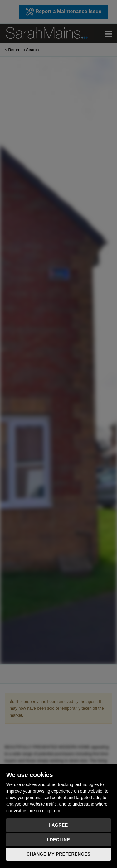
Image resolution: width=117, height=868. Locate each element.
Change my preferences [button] (58, 854)
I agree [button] (58, 825)
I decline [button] (59, 840)
